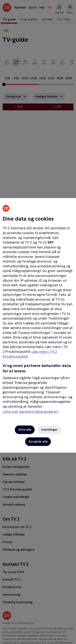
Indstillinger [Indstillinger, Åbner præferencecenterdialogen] (49, 430)
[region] (38, 322)
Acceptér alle (38, 442)
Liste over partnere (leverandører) (30, 412)
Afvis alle (25, 430)
